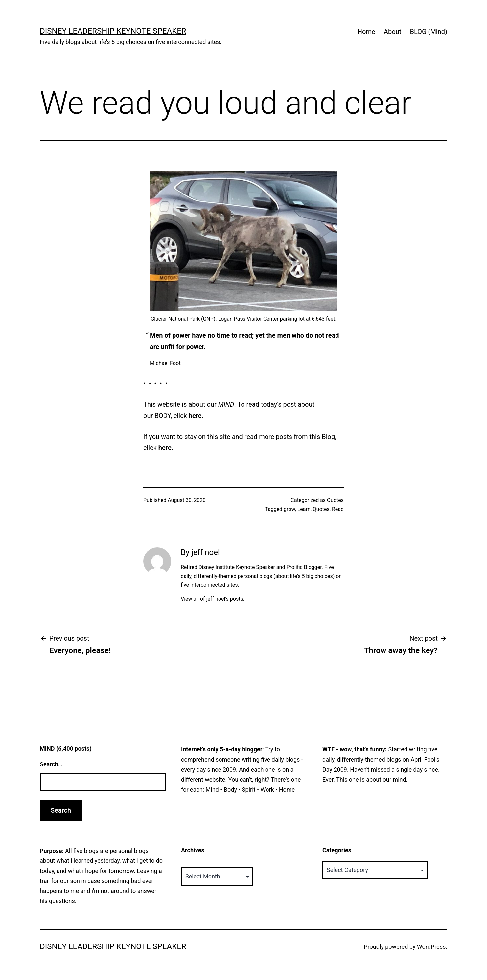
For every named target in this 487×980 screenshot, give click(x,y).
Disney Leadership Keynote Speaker (113, 31)
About (393, 32)
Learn (304, 509)
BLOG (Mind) (429, 32)
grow (289, 509)
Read (338, 509)
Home (366, 32)
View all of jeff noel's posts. (213, 599)
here (195, 416)
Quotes (335, 500)
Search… (51, 764)
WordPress (431, 947)
